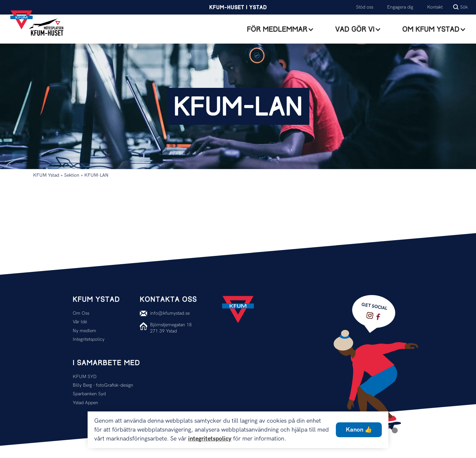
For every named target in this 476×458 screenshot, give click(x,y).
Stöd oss (365, 7)
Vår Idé (80, 322)
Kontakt (435, 7)
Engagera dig (400, 7)
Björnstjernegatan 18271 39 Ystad (171, 328)
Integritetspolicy (89, 339)
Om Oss (81, 313)
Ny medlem (84, 331)
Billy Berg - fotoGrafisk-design (103, 385)
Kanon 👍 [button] (359, 430)
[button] (280, 29)
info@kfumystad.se (170, 313)
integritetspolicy (210, 439)
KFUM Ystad (46, 175)
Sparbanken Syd (89, 394)
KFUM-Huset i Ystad (238, 8)
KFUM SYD (85, 377)
